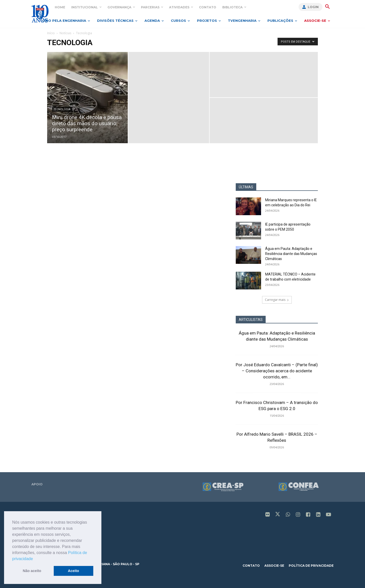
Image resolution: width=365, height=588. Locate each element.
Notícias (65, 33)
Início (51, 33)
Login (313, 7)
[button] (35, 559)
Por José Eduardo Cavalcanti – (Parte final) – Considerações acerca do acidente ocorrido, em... (277, 371)
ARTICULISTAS (251, 320)
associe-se (274, 566)
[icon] (268, 515)
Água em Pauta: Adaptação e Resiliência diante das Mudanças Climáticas (291, 254)
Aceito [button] (74, 571)
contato (251, 566)
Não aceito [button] (32, 571)
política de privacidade (311, 566)
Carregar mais (277, 300)
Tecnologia (62, 109)
